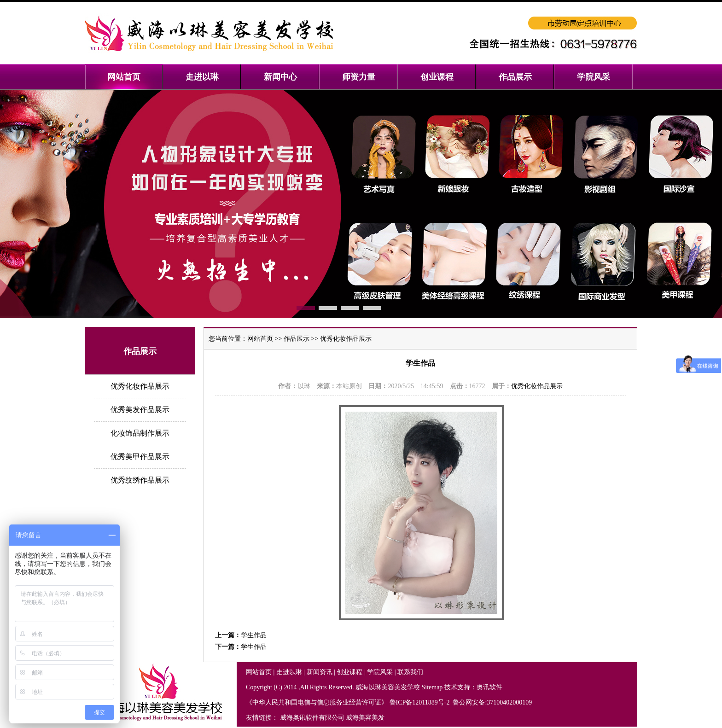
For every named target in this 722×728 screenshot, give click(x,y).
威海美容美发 (365, 718)
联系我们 (410, 672)
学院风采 (380, 672)
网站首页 (260, 339)
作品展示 (297, 339)
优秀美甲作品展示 (140, 457)
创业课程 (349, 672)
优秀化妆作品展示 (140, 386)
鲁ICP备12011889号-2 (420, 702)
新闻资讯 (320, 672)
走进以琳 (289, 672)
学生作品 (254, 635)
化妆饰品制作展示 (140, 433)
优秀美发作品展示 (140, 410)
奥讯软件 (489, 687)
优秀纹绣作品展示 (140, 480)
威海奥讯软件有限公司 (312, 718)
